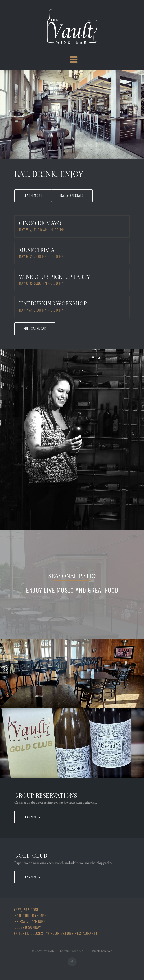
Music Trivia (37, 250)
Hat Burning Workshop (53, 303)
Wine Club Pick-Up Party (54, 276)
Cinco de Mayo (40, 223)
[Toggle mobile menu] (74, 60)
